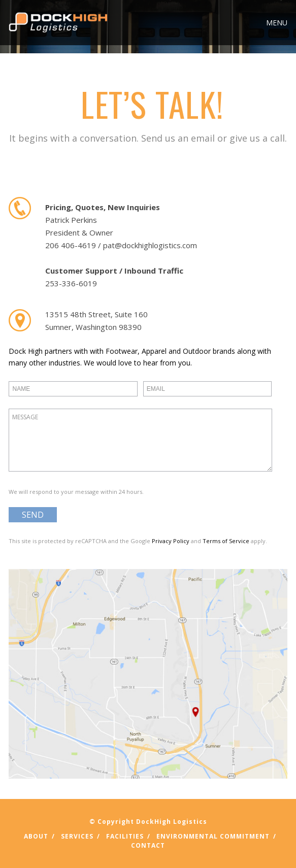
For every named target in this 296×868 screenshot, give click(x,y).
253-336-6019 (71, 283)
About (36, 836)
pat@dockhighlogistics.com (150, 245)
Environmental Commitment (213, 836)
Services (77, 836)
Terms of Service (226, 541)
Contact (148, 845)
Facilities (125, 836)
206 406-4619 (71, 245)
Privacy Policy (171, 541)
